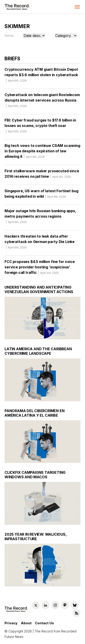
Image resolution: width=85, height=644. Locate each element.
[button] (77, 7)
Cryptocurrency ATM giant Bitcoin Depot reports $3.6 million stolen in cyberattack (41, 76)
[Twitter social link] (36, 605)
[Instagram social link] (55, 605)
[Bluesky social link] (75, 605)
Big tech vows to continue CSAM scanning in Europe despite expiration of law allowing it (42, 153)
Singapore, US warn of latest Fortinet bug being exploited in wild (41, 195)
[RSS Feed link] (76, 613)
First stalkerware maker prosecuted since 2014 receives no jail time (42, 175)
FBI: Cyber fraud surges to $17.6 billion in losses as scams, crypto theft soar (40, 127)
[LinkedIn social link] (45, 605)
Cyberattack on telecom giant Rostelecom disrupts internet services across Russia (42, 102)
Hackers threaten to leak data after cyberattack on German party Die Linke (40, 243)
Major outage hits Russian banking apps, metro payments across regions (40, 218)
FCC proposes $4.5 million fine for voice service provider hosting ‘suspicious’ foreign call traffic (40, 269)
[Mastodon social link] (65, 605)
